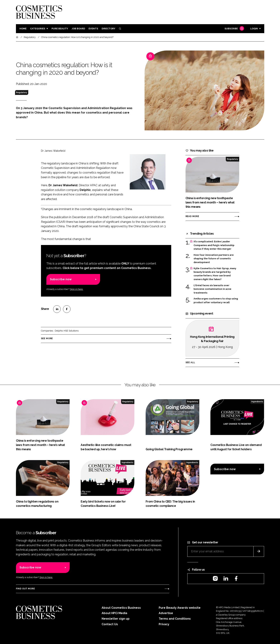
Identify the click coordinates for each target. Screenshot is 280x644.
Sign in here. (77, 289)
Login (254, 29)
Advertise (166, 613)
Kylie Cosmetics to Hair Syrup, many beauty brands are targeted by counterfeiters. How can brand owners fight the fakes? (215, 274)
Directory (108, 29)
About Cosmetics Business (121, 608)
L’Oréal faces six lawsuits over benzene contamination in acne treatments (212, 289)
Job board (78, 29)
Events (93, 29)
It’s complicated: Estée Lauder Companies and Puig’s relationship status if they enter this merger (214, 245)
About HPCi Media (114, 613)
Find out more (25, 589)
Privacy (164, 624)
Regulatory (22, 92)
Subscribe (234, 29)
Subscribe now (61, 279)
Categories (38, 29)
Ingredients (257, 402)
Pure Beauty (60, 29)
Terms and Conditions (175, 619)
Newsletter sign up (116, 619)
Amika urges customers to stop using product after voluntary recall (216, 301)
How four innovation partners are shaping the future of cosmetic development (214, 259)
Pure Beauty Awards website (180, 608)
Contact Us (110, 624)
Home (23, 29)
